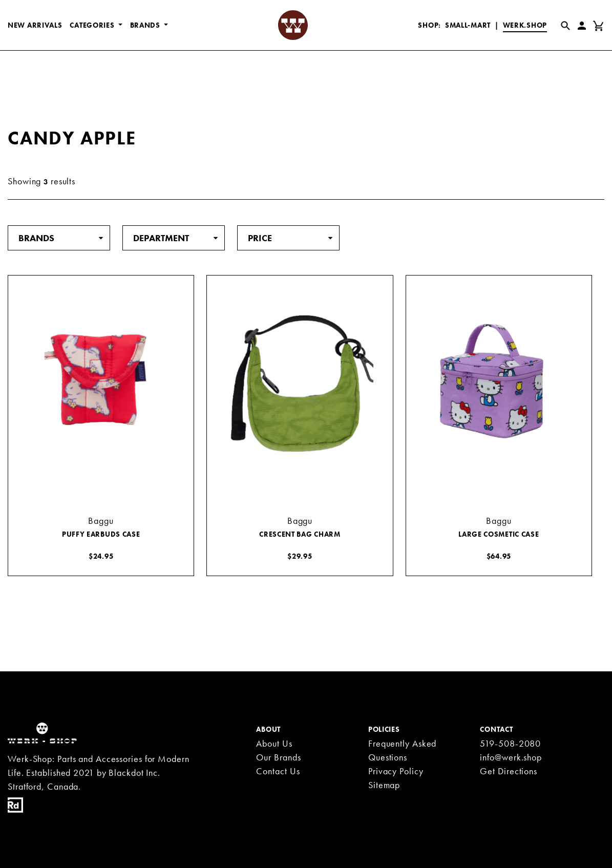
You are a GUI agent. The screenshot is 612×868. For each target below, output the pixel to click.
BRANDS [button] (146, 25)
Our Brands (278, 757)
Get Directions (509, 771)
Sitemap (384, 785)
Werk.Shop (525, 25)
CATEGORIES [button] (93, 25)
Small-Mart (468, 25)
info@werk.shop (511, 757)
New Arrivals (35, 25)
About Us (274, 743)
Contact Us (278, 771)
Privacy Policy (396, 771)
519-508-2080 (510, 743)
